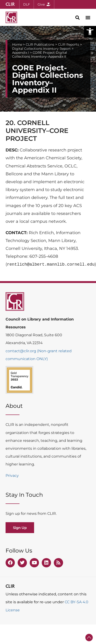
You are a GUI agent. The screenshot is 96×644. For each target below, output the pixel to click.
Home (17, 44)
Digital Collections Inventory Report (41, 49)
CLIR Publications (40, 44)
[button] (90, 31)
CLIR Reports (69, 44)
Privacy (12, 476)
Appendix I (21, 53)
